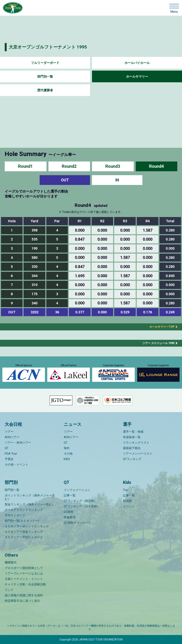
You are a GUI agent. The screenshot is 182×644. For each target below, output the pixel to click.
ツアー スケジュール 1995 (158, 343)
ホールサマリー (137, 77)
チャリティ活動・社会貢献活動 (25, 584)
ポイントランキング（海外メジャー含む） (30, 497)
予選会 (9, 459)
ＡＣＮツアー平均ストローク (24, 537)
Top (125, 490)
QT (7, 448)
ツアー (9, 432)
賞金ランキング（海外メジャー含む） (30, 504)
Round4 (157, 166)
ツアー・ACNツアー (18, 443)
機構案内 (11, 562)
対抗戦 (127, 501)
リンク (9, 590)
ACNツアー (12, 437)
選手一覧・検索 (133, 432)
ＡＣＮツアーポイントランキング (27, 526)
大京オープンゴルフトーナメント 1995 (48, 47)
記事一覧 (70, 495)
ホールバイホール (137, 63)
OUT (65, 180)
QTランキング (132, 459)
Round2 (69, 166)
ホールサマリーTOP (161, 327)
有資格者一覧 (132, 437)
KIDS (67, 459)
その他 (68, 454)
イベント (129, 506)
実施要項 (70, 517)
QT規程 (69, 512)
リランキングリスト (136, 443)
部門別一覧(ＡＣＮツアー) (22, 521)
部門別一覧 (45, 77)
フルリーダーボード (45, 63)
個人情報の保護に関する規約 (24, 595)
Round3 (113, 166)
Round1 (25, 166)
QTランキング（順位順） (80, 501)
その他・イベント (16, 465)
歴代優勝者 (45, 90)
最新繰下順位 (132, 448)
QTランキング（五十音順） (82, 506)
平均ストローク (15, 515)
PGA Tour (11, 454)
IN (117, 180)
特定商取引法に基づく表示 (22, 601)
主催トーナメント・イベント (24, 579)
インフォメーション (77, 490)
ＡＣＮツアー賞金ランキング (24, 532)
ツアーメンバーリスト (138, 454)
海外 (67, 448)
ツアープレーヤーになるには (24, 573)
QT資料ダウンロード (77, 523)
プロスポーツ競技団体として (24, 568)
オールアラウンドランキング (24, 510)
